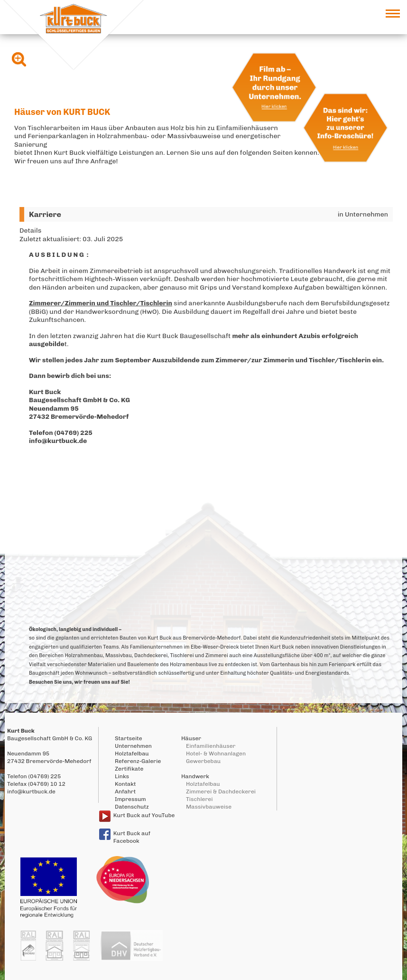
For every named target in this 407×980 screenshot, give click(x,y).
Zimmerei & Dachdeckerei (221, 792)
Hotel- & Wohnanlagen (216, 754)
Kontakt (125, 784)
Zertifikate (129, 769)
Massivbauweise (209, 807)
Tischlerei (199, 799)
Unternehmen (133, 746)
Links (122, 776)
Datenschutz (132, 807)
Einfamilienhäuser (211, 746)
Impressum (130, 799)
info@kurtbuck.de (58, 441)
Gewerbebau (203, 761)
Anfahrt (125, 792)
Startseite (129, 738)
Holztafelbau (132, 754)
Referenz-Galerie (138, 761)
